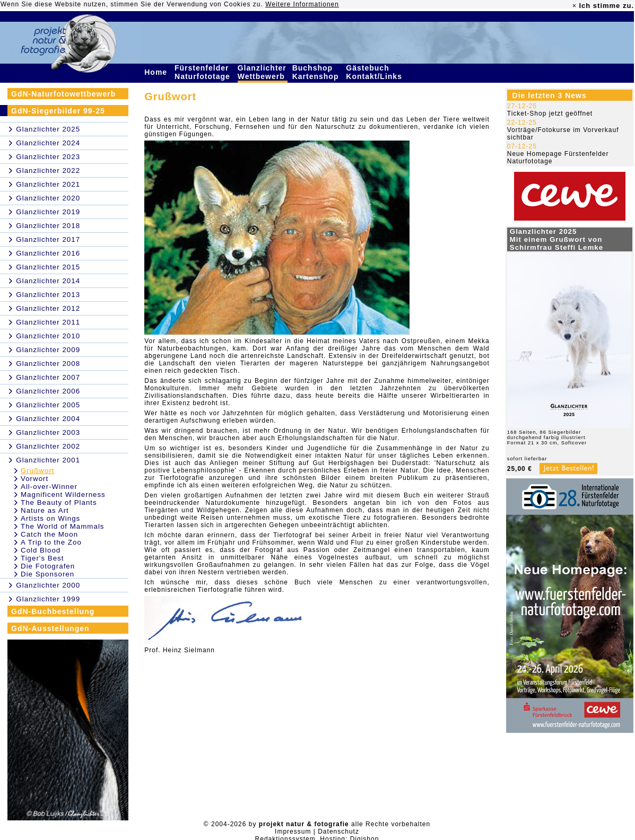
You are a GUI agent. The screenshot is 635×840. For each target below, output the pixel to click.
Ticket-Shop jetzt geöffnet (550, 113)
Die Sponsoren (47, 574)
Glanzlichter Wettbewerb (263, 72)
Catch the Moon (49, 534)
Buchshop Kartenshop (317, 72)
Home (157, 72)
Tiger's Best (42, 558)
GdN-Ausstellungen (50, 628)
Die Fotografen (48, 566)
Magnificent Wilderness (63, 495)
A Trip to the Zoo (51, 542)
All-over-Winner (49, 487)
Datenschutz (338, 832)
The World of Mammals (63, 526)
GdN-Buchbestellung (53, 611)
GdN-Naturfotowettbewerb (63, 94)
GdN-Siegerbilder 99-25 (58, 111)
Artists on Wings (50, 518)
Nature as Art (45, 510)
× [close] (575, 6)
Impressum (293, 832)
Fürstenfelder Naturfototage (204, 72)
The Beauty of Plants (59, 502)
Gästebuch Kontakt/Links (375, 72)
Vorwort (34, 479)
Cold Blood (41, 550)
